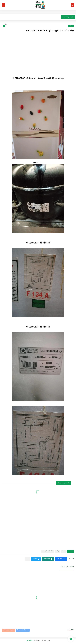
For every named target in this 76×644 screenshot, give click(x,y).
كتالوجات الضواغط (48, 551)
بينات (58, 551)
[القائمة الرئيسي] (72, 5)
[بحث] (4, 5)
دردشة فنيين (30, 641)
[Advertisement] (38, 58)
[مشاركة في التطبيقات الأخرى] (27, 559)
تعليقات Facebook (23, 630)
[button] (61, 559)
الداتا (71, 26)
